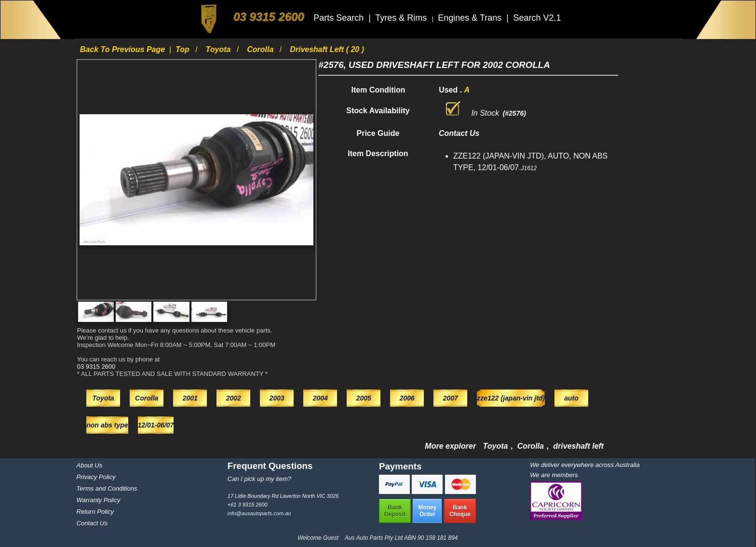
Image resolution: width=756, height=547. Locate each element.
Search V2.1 (537, 18)
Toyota (219, 49)
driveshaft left (578, 446)
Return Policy (95, 512)
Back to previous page (124, 49)
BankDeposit (395, 511)
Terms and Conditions (107, 488)
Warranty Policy (99, 500)
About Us (89, 465)
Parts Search (340, 18)
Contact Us (92, 523)
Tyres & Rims (402, 18)
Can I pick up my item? (259, 479)
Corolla (261, 49)
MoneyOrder (427, 511)
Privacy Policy (96, 477)
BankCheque (460, 511)
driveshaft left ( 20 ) (327, 49)
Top (183, 49)
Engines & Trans (471, 18)
